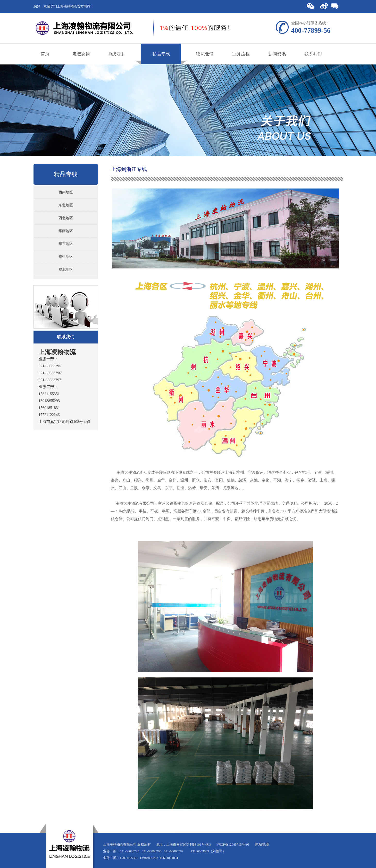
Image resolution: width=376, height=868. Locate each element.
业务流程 (241, 54)
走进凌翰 (81, 54)
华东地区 (66, 244)
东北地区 (66, 205)
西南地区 (66, 192)
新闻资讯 (277, 54)
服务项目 (117, 54)
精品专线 (161, 54)
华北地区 (66, 270)
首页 (45, 54)
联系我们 (313, 54)
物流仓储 (205, 54)
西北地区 (66, 218)
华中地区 (66, 257)
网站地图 (262, 844)
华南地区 (66, 231)
